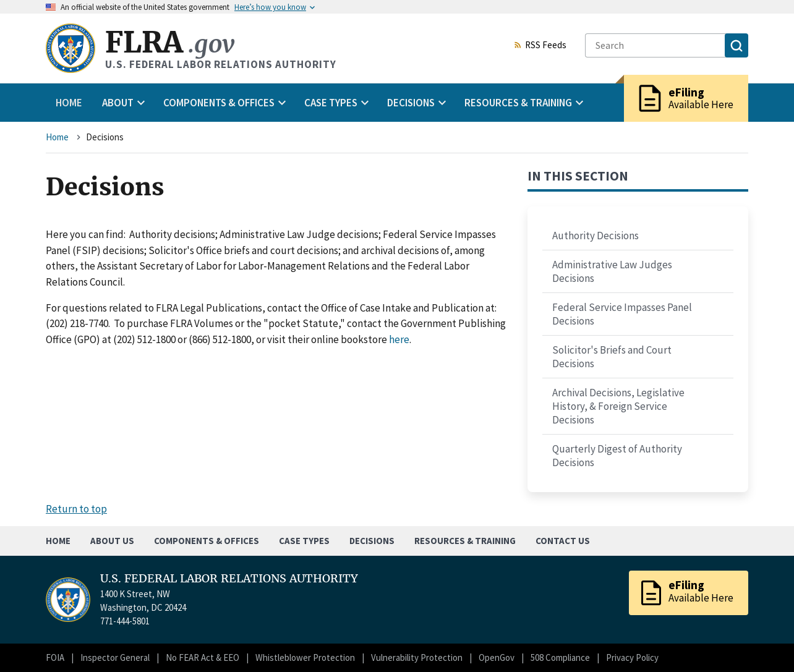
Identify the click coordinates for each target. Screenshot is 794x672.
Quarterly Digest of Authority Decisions (617, 456)
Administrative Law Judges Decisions (612, 271)
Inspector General (115, 657)
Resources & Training (465, 541)
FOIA (55, 657)
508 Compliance (560, 657)
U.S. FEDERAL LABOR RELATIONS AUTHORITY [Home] (229, 579)
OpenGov (497, 657)
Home (69, 103)
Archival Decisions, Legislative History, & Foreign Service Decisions (618, 406)
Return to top (76, 509)
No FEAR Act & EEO (203, 657)
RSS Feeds (540, 46)
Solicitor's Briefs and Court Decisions (612, 357)
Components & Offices (207, 541)
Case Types (304, 541)
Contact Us (563, 541)
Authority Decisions (595, 236)
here (399, 339)
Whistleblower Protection (305, 657)
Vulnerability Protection (417, 657)
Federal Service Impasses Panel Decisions (622, 314)
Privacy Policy (632, 657)
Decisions (372, 541)
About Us (112, 541)
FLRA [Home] (170, 42)
